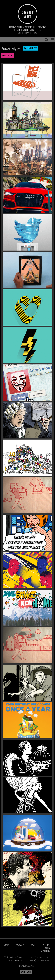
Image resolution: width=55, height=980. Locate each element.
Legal (33, 945)
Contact (20, 945)
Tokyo (35, 33)
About (7, 945)
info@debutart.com (39, 957)
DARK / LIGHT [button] (26, 972)
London (21, 33)
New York (28, 33)
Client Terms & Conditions (46, 948)
